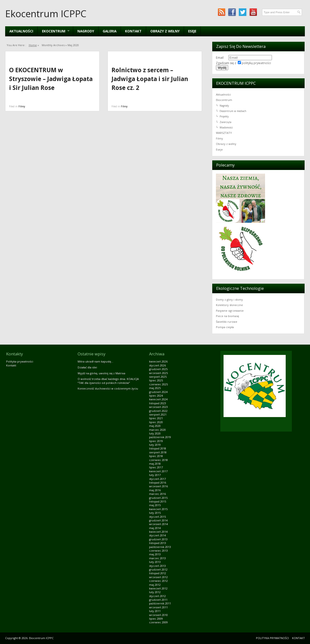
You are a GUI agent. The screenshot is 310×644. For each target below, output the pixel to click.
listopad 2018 (158, 448)
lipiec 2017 (156, 467)
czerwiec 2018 (158, 460)
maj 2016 (155, 490)
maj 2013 (155, 554)
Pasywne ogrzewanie (230, 311)
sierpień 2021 (158, 414)
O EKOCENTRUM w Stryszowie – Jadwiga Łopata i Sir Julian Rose (51, 79)
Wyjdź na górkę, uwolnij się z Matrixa (101, 373)
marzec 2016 (157, 494)
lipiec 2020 (156, 422)
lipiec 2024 (156, 396)
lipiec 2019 (156, 441)
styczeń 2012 (157, 596)
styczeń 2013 (157, 566)
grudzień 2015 (158, 498)
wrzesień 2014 (158, 524)
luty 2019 (155, 445)
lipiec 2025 (156, 380)
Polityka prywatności (20, 361)
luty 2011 (155, 611)
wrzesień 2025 (158, 373)
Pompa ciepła (225, 327)
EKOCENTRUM (53, 31)
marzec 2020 (157, 430)
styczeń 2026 (157, 365)
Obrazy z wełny (165, 31)
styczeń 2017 (157, 479)
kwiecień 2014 (158, 532)
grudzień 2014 (158, 520)
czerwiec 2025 (158, 384)
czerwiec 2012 (158, 581)
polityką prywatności (256, 63)
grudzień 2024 (158, 392)
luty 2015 (155, 513)
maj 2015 (155, 505)
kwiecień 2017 (158, 471)
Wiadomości (226, 127)
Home (33, 45)
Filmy (22, 106)
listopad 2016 (158, 483)
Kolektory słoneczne (229, 305)
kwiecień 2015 (158, 509)
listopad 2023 (158, 403)
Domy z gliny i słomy (229, 300)
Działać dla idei (87, 367)
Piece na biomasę (227, 316)
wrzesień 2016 (158, 486)
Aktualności (21, 31)
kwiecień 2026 (158, 361)
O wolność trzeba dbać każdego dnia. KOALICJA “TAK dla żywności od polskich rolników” (108, 381)
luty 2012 (155, 592)
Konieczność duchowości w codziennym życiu (108, 388)
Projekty (224, 116)
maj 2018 (155, 464)
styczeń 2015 (157, 517)
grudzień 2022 (158, 411)
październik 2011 (160, 603)
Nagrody (86, 31)
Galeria (110, 31)
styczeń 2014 (157, 535)
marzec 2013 (157, 558)
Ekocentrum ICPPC (46, 14)
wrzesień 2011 (158, 607)
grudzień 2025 (158, 369)
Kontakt (133, 31)
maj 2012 (155, 585)
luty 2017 (155, 475)
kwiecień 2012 (158, 588)
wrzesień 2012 (158, 577)
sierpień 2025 (158, 377)
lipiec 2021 (156, 418)
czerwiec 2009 (158, 622)
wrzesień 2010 (158, 615)
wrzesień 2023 (158, 407)
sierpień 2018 (158, 452)
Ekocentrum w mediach (233, 111)
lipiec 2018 (156, 456)
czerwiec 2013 (158, 551)
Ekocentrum (224, 100)
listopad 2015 (158, 501)
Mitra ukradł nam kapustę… (95, 361)
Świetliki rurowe (227, 322)
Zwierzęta (225, 122)
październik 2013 (160, 547)
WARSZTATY (224, 133)
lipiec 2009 (156, 619)
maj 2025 (155, 388)
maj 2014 (155, 528)
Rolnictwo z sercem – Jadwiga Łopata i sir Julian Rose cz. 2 (150, 79)
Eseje (192, 31)
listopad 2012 (158, 573)
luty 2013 (155, 562)
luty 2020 (155, 433)
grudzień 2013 (158, 539)
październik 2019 (160, 437)
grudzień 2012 (158, 569)
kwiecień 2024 (158, 399)
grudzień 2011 (158, 600)
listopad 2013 (158, 543)
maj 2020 (155, 426)
